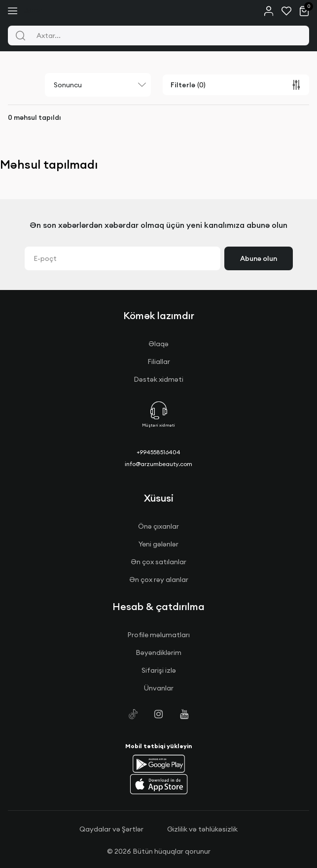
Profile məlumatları (158, 635)
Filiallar (159, 362)
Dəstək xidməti (158, 379)
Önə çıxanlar (158, 526)
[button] (159, 763)
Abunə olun (259, 258)
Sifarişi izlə (159, 670)
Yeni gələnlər (158, 544)
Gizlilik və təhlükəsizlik (202, 829)
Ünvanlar (159, 688)
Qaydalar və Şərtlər (111, 829)
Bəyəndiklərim (158, 652)
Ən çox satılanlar (158, 562)
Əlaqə (158, 344)
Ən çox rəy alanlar (159, 579)
